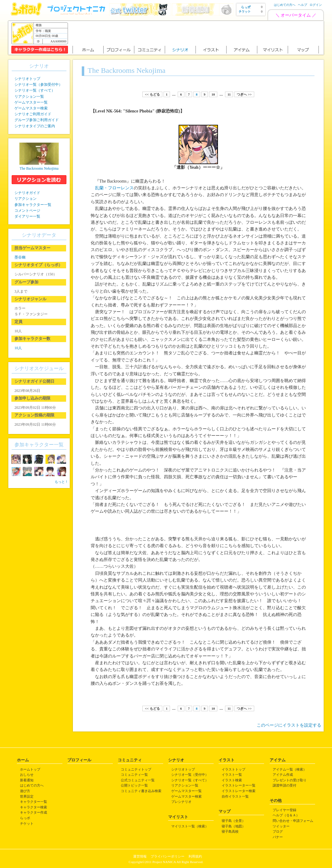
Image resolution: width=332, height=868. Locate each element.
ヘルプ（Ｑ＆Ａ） (286, 815)
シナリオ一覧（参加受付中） (38, 85)
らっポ (25, 818)
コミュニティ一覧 (134, 775)
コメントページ (27, 211)
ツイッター (281, 826)
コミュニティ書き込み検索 (141, 791)
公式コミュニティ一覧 (138, 780)
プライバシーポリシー (168, 856)
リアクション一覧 (29, 97)
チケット (27, 823)
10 (213, 94)
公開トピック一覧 (134, 785)
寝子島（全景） (233, 821)
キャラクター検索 (34, 807)
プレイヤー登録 (285, 810)
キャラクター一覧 (34, 802)
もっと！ (61, 482)
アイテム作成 (283, 775)
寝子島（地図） (233, 826)
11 (229, 94)
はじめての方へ (285, 5)
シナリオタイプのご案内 (35, 126)
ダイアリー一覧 (27, 216)
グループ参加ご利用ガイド (37, 120)
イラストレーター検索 (239, 791)
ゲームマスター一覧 (31, 102)
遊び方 (25, 791)
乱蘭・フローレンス (114, 188)
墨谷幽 (20, 257)
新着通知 (27, 780)
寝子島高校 (230, 831)
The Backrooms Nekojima (39, 168)
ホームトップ (30, 769)
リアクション (26, 199)
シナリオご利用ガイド (33, 114)
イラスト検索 (232, 780)
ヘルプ (302, 5)
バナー (278, 837)
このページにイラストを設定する (289, 725)
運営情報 (140, 856)
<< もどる (152, 94)
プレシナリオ (181, 802)
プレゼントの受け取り (290, 780)
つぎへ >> (244, 94)
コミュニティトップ (136, 769)
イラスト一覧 (232, 775)
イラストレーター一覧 (239, 785)
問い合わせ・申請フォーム (293, 821)
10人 (18, 348)
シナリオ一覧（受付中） (190, 775)
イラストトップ (233, 769)
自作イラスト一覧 (235, 796)
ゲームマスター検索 (31, 108)
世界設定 (27, 796)
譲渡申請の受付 (285, 785)
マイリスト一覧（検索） (190, 826)
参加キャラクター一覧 (33, 205)
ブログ (278, 831)
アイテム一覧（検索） (290, 769)
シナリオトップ (27, 79)
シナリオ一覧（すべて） (35, 90)
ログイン (316, 5)
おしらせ (27, 775)
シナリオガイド (27, 193)
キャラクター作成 (34, 812)
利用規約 (195, 856)
